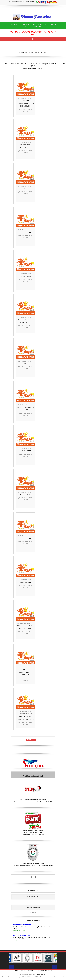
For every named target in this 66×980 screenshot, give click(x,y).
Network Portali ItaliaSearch (26, 2)
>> (38, 740)
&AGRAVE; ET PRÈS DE (35, 64)
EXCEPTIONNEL (25, 232)
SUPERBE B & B (25, 276)
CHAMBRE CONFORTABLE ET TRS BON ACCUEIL (25, 103)
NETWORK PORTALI (40, 975)
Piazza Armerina (33, 907)
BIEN (25, 363)
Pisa (21, 971)
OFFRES (4, 64)
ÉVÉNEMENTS (52, 64)
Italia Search (48, 971)
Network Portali (33, 897)
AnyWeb (17, 971)
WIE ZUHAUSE (25, 189)
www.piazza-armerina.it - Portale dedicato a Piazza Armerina (33, 26)
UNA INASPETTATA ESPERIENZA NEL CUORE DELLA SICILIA (25, 716)
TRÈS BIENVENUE (25, 495)
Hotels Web (40, 971)
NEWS (33, 66)
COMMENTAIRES (16, 64)
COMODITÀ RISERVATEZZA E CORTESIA (25, 672)
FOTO (62, 64)
